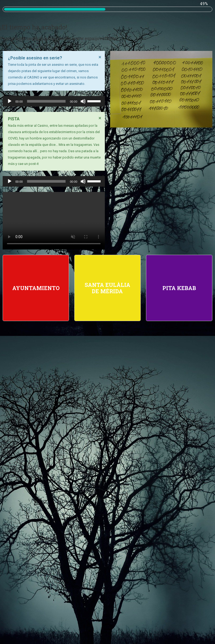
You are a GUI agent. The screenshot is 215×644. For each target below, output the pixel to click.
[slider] (46, 101)
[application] (54, 101)
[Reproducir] (10, 101)
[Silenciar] (83, 101)
